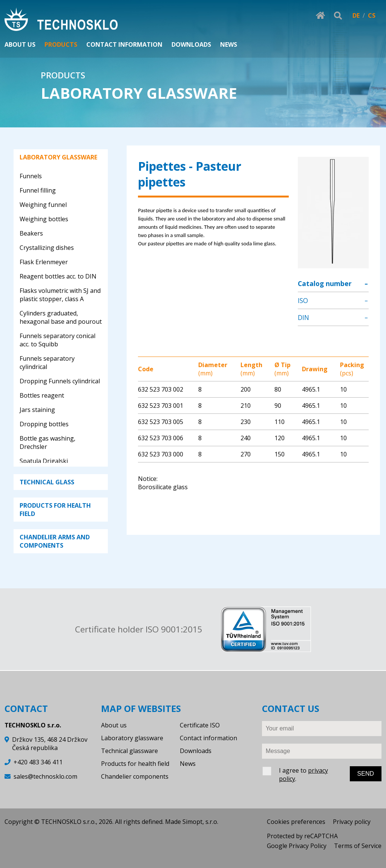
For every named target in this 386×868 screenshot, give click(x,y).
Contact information (208, 738)
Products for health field (135, 764)
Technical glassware (129, 751)
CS (372, 15)
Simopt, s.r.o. (200, 822)
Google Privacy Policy (297, 846)
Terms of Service (358, 846)
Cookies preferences (296, 822)
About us (114, 725)
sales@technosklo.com (45, 776)
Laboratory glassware (132, 738)
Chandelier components (135, 776)
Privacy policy (352, 822)
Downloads (196, 751)
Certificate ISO (200, 725)
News (188, 764)
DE (356, 15)
